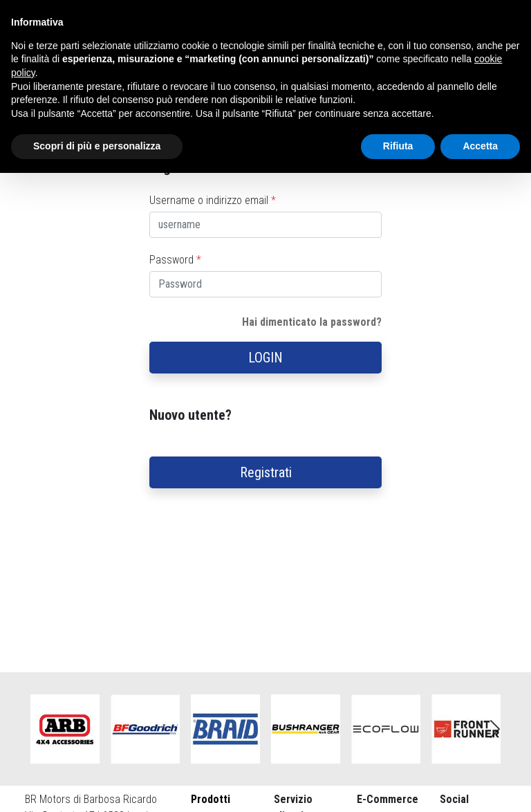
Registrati (266, 472)
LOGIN (265, 358)
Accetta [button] (480, 146)
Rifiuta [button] (398, 146)
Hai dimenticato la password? (312, 322)
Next (495, 729)
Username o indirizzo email (213, 200)
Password (175, 260)
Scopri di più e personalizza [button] (97, 146)
